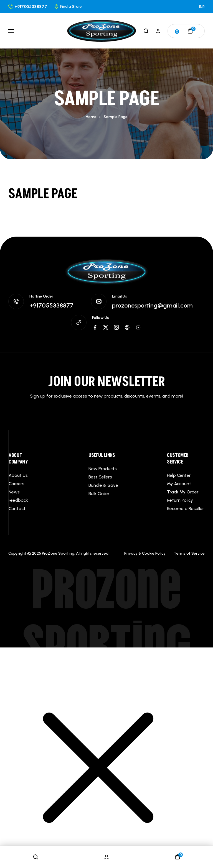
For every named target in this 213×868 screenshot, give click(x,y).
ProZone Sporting (107, 616)
